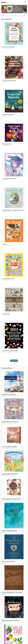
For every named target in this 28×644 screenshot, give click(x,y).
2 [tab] (13, 15)
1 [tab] (12, 15)
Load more (15, 361)
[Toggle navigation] (25, 2)
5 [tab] (16, 15)
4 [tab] (15, 15)
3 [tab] (14, 15)
